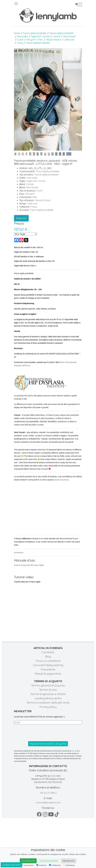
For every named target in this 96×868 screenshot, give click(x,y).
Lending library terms (48, 698)
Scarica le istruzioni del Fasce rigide (29, 565)
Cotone (56, 36)
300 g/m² (31, 40)
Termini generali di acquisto (48, 685)
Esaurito (21, 218)
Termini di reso (48, 690)
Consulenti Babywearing (48, 665)
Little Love (69, 40)
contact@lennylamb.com (48, 803)
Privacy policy (48, 707)
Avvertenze (19, 553)
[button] (19, 99)
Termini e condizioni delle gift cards (48, 703)
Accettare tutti (28, 861)
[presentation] (34, 733)
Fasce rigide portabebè (35, 33)
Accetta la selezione (49, 861)
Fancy (20, 43)
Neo (41, 40)
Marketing (69, 865)
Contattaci (48, 652)
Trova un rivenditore (48, 661)
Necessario (28, 865)
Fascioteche (48, 669)
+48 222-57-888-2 (48, 793)
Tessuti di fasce (54, 40)
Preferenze (55, 865)
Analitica (41, 865)
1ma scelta (22, 36)
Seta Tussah (69, 36)
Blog (48, 657)
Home (17, 33)
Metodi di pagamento (48, 674)
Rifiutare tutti (69, 861)
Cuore (20, 40)
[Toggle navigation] (31, 4)
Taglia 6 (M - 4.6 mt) (40, 36)
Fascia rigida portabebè (61, 33)
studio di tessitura (62, 480)
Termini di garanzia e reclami (48, 694)
